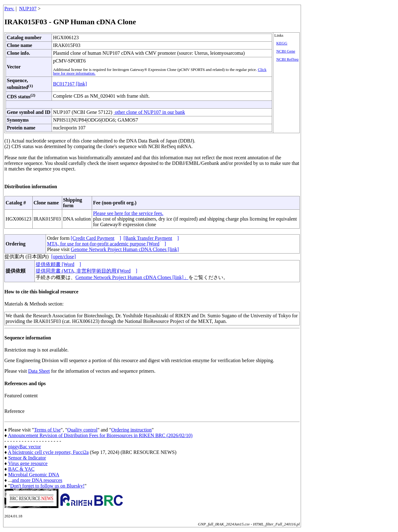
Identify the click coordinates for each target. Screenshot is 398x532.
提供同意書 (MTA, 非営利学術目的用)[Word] (87, 271)
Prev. (9, 9)
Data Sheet (39, 371)
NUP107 (28, 9)
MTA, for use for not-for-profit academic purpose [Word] (106, 244)
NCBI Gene (286, 51)
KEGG (282, 43)
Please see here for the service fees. (128, 213)
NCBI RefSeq (287, 59)
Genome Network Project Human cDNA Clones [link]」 (132, 277)
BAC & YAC (21, 469)
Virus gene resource (28, 463)
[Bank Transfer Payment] (151, 238)
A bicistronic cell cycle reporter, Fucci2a (48, 452)
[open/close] (64, 257)
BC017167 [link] (70, 84)
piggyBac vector (24, 447)
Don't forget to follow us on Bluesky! (47, 486)
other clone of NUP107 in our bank (149, 112)
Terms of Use (47, 430)
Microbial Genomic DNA (34, 475)
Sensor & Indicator (27, 458)
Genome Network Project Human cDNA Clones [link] (125, 249)
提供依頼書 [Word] (58, 264)
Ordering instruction (132, 430)
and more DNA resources (37, 480)
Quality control (82, 430)
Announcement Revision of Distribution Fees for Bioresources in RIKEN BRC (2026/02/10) (100, 435)
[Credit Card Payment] (96, 238)
